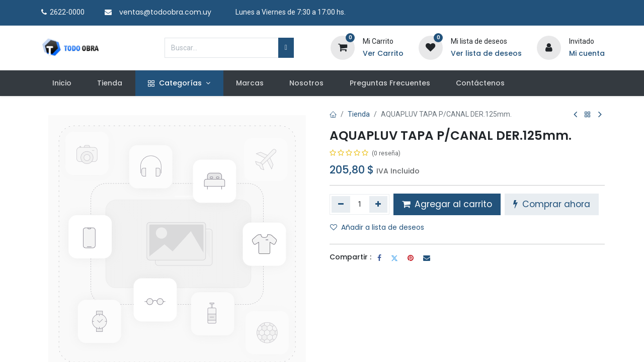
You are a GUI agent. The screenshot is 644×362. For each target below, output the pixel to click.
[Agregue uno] (379, 204)
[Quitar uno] (341, 204)
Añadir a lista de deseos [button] (377, 227)
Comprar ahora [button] (552, 204)
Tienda (359, 114)
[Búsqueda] (286, 48)
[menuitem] (62, 83)
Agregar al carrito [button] (447, 204)
